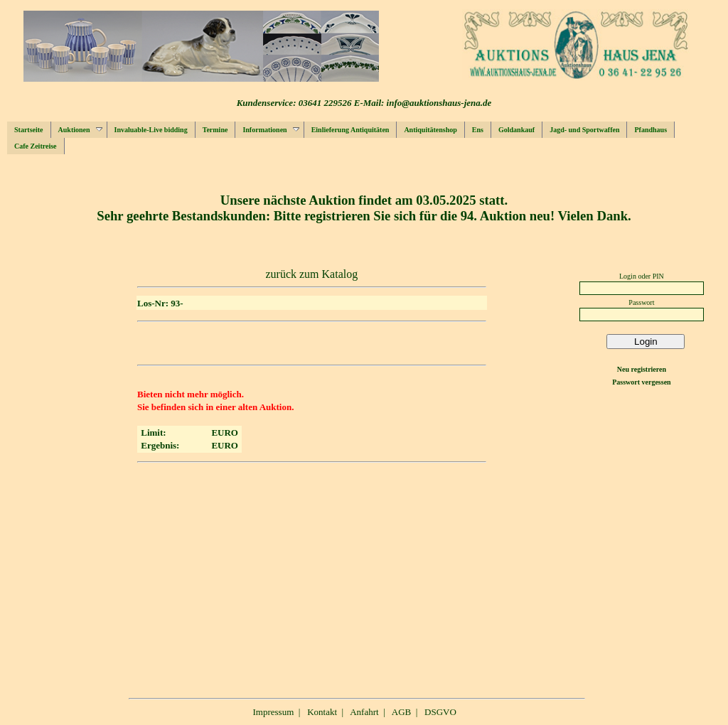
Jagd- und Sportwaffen (584, 130)
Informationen (271, 130)
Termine (215, 130)
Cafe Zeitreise (36, 146)
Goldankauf (516, 130)
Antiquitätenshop (430, 130)
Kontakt (322, 712)
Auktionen (80, 130)
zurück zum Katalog (311, 274)
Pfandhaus (651, 130)
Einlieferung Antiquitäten (350, 130)
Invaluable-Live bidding (151, 130)
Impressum (274, 712)
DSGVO (440, 712)
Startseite (29, 130)
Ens (478, 130)
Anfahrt (364, 712)
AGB (401, 712)
